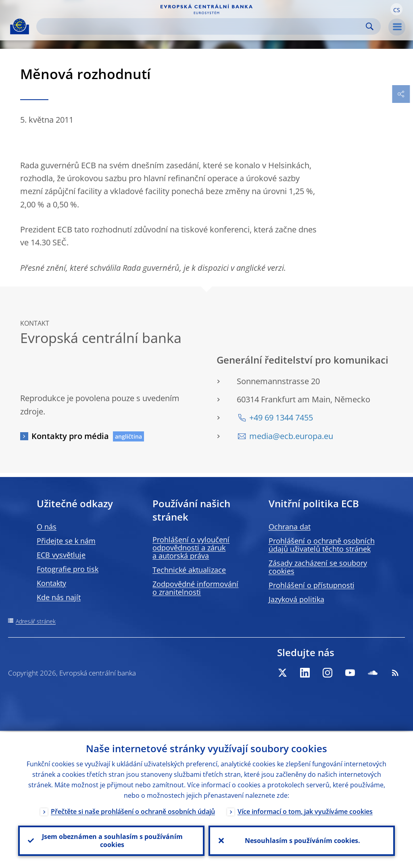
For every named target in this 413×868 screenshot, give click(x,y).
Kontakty (51, 583)
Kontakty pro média (70, 436)
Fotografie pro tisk (68, 569)
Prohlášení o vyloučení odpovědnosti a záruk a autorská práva (191, 548)
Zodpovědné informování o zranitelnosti (195, 588)
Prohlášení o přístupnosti (312, 585)
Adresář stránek (36, 621)
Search (370, 26)
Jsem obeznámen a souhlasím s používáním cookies (112, 840)
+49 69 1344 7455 (281, 417)
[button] (396, 9)
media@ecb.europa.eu (291, 436)
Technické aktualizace (189, 570)
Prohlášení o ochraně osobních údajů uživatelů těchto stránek (322, 545)
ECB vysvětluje (61, 555)
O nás (47, 527)
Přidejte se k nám (66, 541)
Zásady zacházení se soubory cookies (318, 567)
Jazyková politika (296, 599)
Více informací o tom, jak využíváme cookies (305, 810)
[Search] (202, 26)
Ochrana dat (290, 527)
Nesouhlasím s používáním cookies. (302, 840)
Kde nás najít (59, 597)
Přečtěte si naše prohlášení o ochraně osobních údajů (133, 810)
